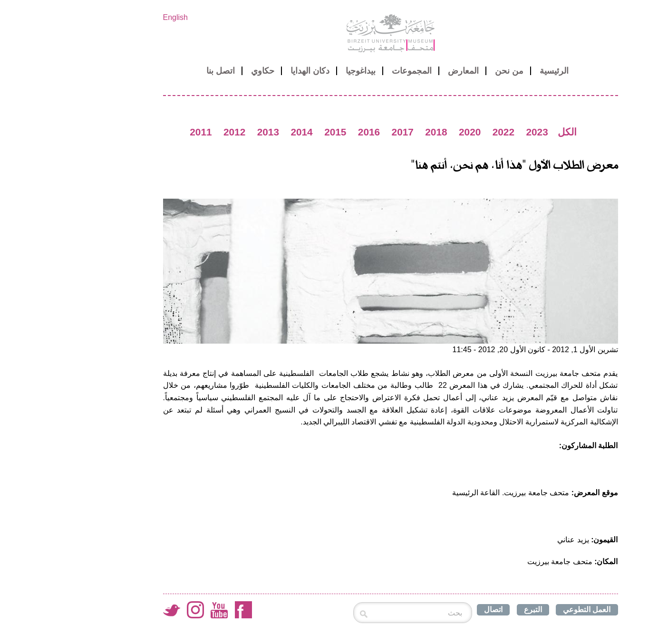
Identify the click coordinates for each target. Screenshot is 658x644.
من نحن (448, 71)
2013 (207, 132)
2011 (139, 132)
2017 (341, 132)
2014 (240, 132)
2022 (442, 132)
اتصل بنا (159, 71)
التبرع (472, 610)
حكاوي (201, 71)
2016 (308, 132)
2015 (274, 132)
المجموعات (350, 71)
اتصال (432, 610)
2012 (173, 132)
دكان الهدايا (249, 71)
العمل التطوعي (525, 610)
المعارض (402, 71)
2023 (475, 132)
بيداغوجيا (299, 71)
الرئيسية (493, 71)
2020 (408, 132)
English (114, 17)
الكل (506, 132)
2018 (375, 132)
